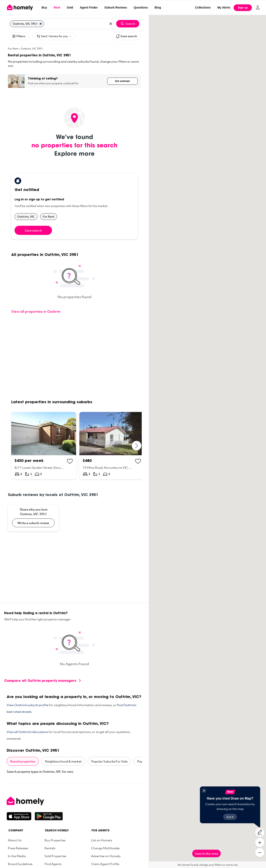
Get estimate (122, 81)
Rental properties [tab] (23, 761)
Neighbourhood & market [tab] (63, 761)
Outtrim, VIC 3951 (32, 48)
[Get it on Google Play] (49, 816)
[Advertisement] (74, 357)
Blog (158, 7)
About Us (15, 840)
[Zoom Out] (260, 853)
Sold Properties (55, 856)
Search (128, 24)
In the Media (17, 856)
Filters (18, 36)
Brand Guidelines (20, 864)
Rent (57, 7)
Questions (141, 7)
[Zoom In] (260, 843)
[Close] (204, 791)
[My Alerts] (224, 7)
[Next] (137, 446)
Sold (70, 7)
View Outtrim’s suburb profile (27, 705)
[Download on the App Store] (21, 816)
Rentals (50, 848)
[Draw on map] (260, 833)
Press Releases (18, 848)
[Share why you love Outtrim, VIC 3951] (33, 518)
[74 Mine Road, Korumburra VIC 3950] (112, 446)
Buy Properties (55, 840)
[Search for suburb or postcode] (75, 24)
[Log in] (258, 7)
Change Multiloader (106, 848)
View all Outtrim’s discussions (27, 732)
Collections (203, 7)
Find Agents (53, 864)
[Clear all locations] (111, 24)
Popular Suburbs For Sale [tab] (109, 761)
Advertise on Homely (106, 856)
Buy (44, 7)
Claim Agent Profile (105, 864)
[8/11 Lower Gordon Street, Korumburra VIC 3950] (44, 446)
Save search (126, 36)
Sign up (243, 8)
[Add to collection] (70, 461)
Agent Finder (89, 7)
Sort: (54, 36)
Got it (230, 817)
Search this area (206, 853)
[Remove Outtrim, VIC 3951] (41, 24)
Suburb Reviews (116, 7)
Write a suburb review (33, 523)
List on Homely (102, 840)
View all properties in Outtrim (36, 311)
